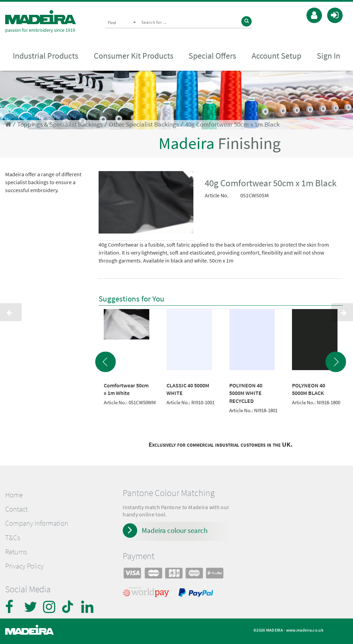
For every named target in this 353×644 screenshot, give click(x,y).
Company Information (37, 523)
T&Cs (13, 538)
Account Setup (276, 56)
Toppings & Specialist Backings (60, 124)
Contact (16, 509)
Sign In (329, 56)
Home (14, 495)
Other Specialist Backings (144, 124)
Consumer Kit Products (134, 56)
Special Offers (212, 56)
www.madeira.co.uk (305, 630)
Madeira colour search (175, 530)
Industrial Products (46, 56)
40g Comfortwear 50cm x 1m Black (232, 124)
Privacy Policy (24, 566)
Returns (16, 552)
